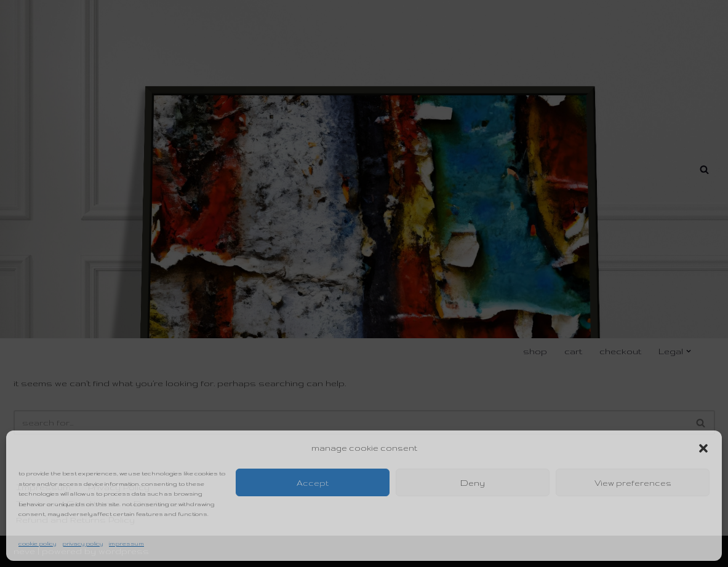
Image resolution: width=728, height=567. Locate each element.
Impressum (126, 543)
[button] (703, 448)
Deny (473, 483)
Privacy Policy (82, 543)
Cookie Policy (37, 543)
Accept (313, 483)
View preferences (633, 483)
